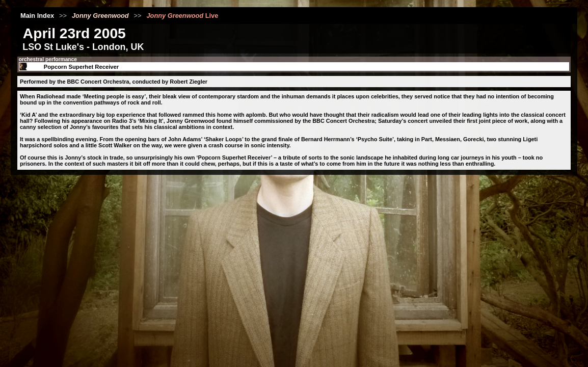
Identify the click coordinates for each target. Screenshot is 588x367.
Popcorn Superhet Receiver (82, 67)
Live (182, 16)
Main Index (37, 16)
